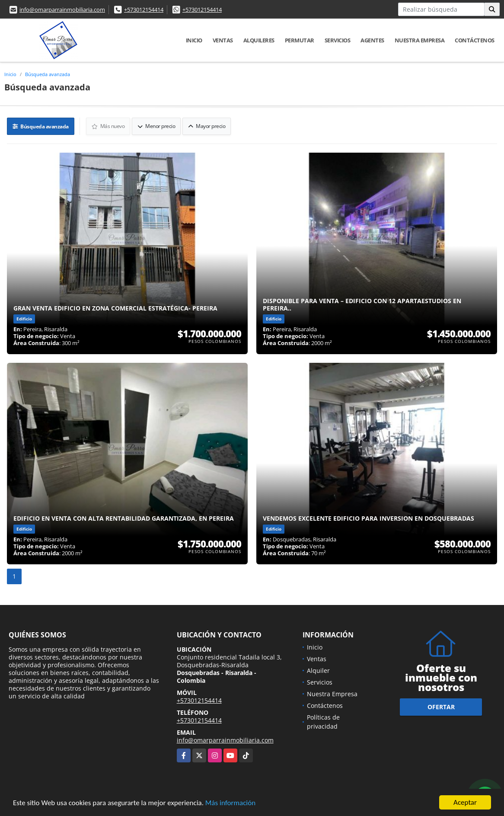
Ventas (223, 40)
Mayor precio (207, 126)
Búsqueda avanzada (48, 74)
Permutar (300, 40)
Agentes (372, 40)
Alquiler (318, 670)
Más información (230, 803)
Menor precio (156, 126)
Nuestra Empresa (420, 40)
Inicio (194, 40)
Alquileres (259, 40)
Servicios (338, 40)
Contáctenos (475, 40)
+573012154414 (144, 10)
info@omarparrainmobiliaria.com (62, 10)
